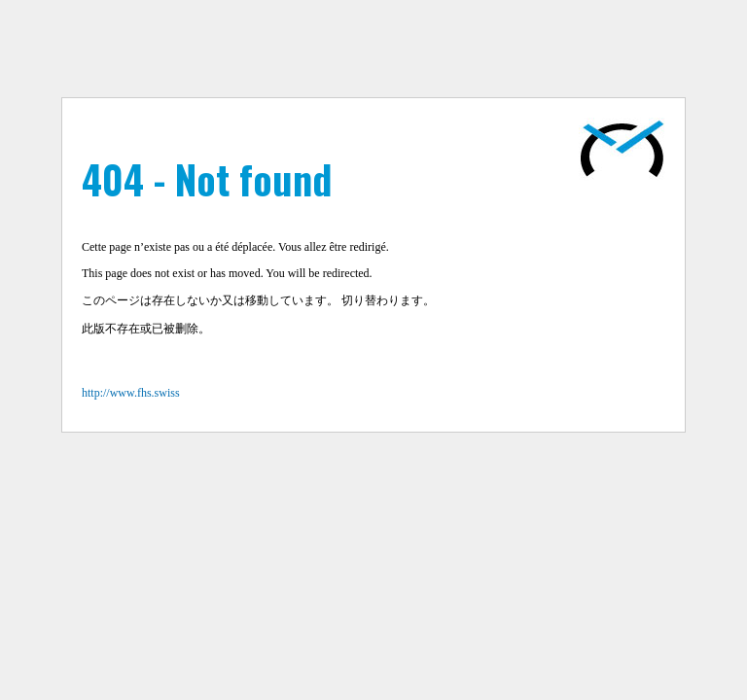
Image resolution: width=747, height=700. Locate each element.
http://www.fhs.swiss (131, 393)
